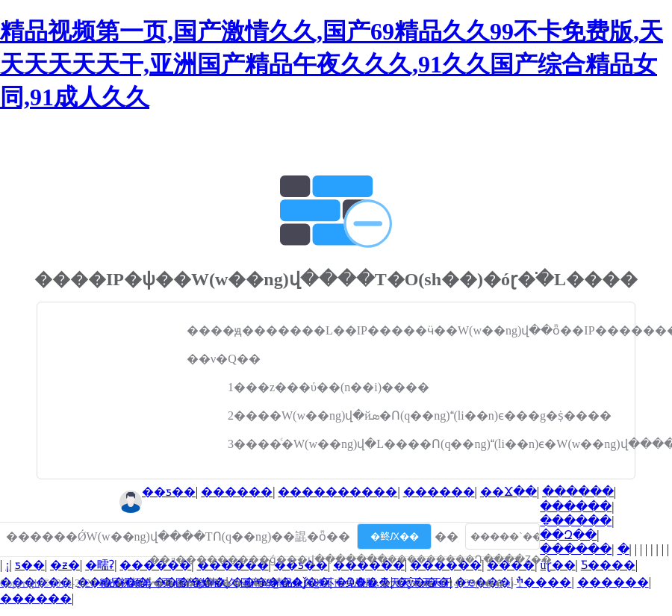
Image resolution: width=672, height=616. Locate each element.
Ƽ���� (608, 565)
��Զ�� (568, 535)
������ (237, 492)
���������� (337, 492)
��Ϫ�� (508, 492)
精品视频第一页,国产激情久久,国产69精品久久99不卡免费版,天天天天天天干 (276, 583)
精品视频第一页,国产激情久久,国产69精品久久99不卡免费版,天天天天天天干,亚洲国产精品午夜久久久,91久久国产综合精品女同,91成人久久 (332, 64)
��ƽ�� (169, 492)
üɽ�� (558, 565)
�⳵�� (623, 549)
